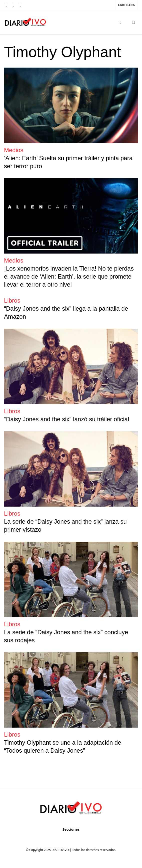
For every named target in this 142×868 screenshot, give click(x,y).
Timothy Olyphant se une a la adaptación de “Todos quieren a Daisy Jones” (63, 746)
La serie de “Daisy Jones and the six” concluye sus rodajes (66, 636)
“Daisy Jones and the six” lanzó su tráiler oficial (66, 419)
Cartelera (126, 5)
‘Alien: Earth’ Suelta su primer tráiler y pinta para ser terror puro (68, 162)
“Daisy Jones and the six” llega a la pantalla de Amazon (66, 312)
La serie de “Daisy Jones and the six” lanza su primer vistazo (65, 525)
